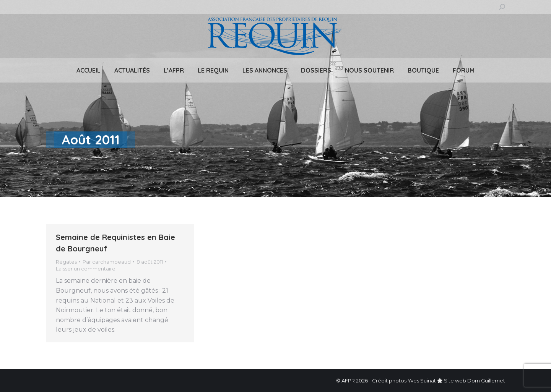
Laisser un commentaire (86, 269)
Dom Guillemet (486, 381)
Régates (66, 262)
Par (107, 262)
